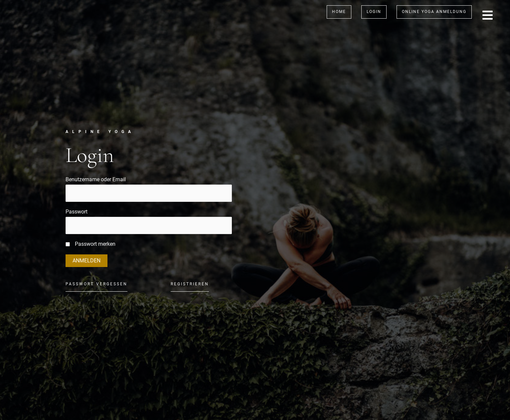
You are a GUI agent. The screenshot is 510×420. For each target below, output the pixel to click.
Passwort (77, 212)
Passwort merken (95, 244)
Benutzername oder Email (96, 179)
